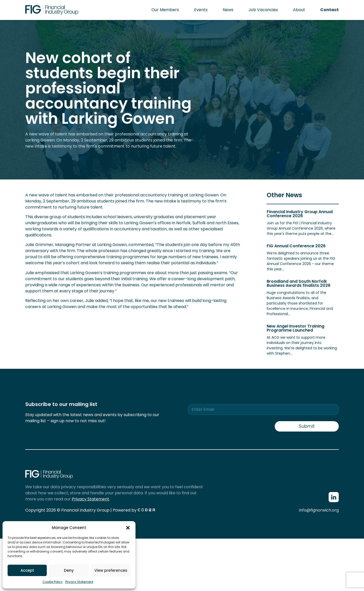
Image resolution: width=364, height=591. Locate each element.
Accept (27, 570)
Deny (69, 570)
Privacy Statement (79, 582)
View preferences (111, 570)
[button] (128, 528)
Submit (307, 426)
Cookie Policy (53, 582)
